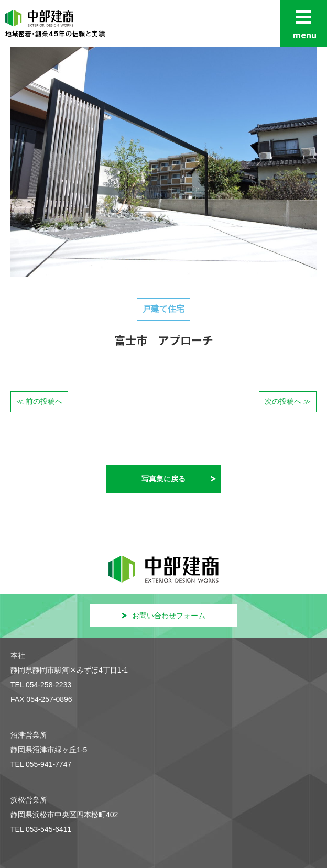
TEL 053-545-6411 (41, 829)
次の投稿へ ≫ (288, 401)
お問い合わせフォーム (163, 616)
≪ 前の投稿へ (39, 401)
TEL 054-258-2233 (41, 685)
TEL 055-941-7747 (41, 764)
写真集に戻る (163, 479)
